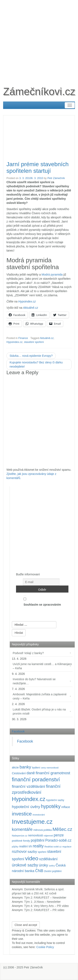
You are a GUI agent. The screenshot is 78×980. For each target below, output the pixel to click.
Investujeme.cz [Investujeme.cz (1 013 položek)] (32, 822)
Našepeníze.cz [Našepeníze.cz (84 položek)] (20, 836)
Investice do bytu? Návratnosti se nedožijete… (34, 681)
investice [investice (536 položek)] (22, 814)
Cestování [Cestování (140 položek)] (19, 773)
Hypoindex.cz (27, 301)
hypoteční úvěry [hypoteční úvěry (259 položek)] (26, 807)
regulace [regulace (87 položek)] (67, 847)
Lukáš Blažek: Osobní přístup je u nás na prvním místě (39, 711)
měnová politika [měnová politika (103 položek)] (42, 830)
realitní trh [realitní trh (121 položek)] (26, 846)
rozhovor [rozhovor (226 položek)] (19, 851)
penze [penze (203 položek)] (59, 835)
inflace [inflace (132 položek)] (66, 807)
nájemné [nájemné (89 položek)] (48, 836)
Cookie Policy (45, 947)
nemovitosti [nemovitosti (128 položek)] (36, 835)
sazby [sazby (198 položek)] (32, 852)
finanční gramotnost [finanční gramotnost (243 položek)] (53, 773)
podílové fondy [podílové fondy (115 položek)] (21, 841)
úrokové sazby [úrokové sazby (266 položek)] (25, 865)
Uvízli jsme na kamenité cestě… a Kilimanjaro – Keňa (42, 666)
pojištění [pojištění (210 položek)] (38, 840)
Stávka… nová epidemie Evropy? (31, 356)
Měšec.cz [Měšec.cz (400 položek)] (62, 829)
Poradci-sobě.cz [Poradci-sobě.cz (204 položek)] (58, 840)
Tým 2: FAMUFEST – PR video (44, 910)
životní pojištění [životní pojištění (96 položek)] (53, 871)
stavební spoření (34, 342)
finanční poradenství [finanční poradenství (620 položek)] (36, 779)
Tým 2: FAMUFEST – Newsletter (45, 898)
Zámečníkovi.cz (39, 92)
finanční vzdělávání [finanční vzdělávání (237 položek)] (28, 786)
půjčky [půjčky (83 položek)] (15, 847)
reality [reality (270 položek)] (38, 846)
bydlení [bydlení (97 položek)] (36, 768)
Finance (23, 338)
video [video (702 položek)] (32, 858)
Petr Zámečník (56, 178)
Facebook (18, 731)
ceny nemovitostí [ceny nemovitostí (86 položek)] (50, 768)
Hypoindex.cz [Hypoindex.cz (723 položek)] (29, 799)
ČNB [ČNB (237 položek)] (39, 871)
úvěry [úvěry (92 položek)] (52, 866)
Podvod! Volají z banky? (28, 653)
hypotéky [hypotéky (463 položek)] (51, 806)
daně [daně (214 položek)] (31, 773)
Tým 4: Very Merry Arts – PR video (46, 906)
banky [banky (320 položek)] (25, 767)
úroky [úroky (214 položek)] (43, 865)
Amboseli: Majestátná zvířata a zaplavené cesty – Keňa (40, 696)
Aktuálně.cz (30, 308)
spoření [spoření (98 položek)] (42, 852)
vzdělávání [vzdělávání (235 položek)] (48, 859)
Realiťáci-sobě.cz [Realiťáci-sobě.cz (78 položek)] (53, 847)
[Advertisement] (39, 39)
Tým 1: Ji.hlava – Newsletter (42, 902)
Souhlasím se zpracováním (42, 601)
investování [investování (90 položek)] (39, 815)
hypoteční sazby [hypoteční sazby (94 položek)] (55, 800)
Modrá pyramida (52, 275)
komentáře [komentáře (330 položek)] (22, 829)
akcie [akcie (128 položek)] (15, 767)
